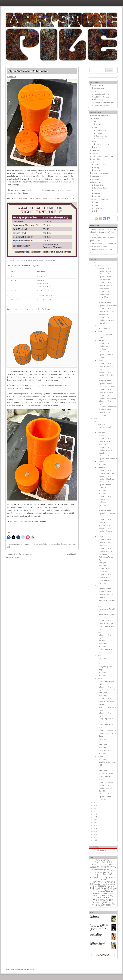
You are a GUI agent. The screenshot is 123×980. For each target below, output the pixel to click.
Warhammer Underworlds (99, 199)
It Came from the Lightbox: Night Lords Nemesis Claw (106, 311)
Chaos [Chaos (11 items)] (93, 868)
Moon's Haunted (105, 589)
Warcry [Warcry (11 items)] (111, 896)
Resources (93, 91)
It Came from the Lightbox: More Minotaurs (105, 346)
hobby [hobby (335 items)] (102, 877)
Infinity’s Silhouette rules (53, 173)
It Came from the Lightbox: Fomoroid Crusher (106, 355)
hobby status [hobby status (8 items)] (112, 877)
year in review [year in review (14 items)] (106, 906)
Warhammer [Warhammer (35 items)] (103, 898)
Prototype (102, 563)
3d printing (48, 544)
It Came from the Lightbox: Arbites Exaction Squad (105, 277)
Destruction (96, 127)
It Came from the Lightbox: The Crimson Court (107, 514)
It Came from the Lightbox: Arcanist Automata (105, 797)
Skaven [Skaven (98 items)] (110, 891)
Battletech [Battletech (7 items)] (104, 866)
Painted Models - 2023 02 (108, 730)
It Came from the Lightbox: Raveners (103, 229)
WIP (100, 661)
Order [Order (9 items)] (108, 886)
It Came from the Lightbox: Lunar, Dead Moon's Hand (106, 320)
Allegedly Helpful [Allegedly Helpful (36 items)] (103, 862)
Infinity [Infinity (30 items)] (103, 879)
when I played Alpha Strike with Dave (42, 170)
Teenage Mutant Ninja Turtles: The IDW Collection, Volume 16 (99, 927)
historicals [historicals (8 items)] (94, 877)
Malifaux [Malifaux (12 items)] (113, 884)
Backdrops (102, 436)
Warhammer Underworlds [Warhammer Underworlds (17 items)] (103, 902)
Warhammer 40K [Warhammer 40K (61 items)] (103, 900)
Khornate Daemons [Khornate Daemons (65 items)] (103, 882)
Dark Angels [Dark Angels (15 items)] (100, 868)
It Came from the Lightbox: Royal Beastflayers (105, 441)
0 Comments (11, 77)
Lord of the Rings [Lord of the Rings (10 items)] (104, 884)
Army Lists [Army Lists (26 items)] (97, 864)
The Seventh (95, 916)
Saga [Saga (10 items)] (94, 892)
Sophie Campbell (96, 930)
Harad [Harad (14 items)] (111, 874)
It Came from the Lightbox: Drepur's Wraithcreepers (105, 531)
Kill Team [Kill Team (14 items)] (94, 884)
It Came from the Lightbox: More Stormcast (105, 412)
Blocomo (31, 969)
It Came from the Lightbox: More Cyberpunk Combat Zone (108, 404)
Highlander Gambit (97, 943)
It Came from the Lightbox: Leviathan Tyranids (106, 594)
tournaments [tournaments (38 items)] (100, 895)
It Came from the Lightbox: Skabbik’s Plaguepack (105, 542)
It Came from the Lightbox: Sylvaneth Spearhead (106, 375)
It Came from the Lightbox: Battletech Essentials (106, 450)
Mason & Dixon (96, 934)
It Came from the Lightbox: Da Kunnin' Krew (106, 366)
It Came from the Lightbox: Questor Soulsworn (105, 499)
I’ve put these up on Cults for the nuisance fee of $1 (28, 521)
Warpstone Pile (30, 544)
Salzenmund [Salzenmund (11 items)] (100, 892)
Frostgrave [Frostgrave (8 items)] (112, 870)
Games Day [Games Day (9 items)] (98, 872)
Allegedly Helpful (58, 544)
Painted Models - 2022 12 (108, 782)
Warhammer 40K (95, 182)
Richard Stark (95, 917)
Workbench (73, 554)
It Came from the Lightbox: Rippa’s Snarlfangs (105, 485)
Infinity (92, 162)
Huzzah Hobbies (100, 850)
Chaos (94, 121)
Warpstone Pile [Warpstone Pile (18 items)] (109, 904)
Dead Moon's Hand (106, 329)
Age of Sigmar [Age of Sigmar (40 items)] (103, 860)
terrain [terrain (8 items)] (111, 894)
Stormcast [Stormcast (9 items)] (97, 893)
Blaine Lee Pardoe (97, 944)
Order (94, 142)
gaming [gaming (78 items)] (107, 872)
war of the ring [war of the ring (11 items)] (97, 904)
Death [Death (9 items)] (114, 868)
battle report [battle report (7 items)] (96, 866)
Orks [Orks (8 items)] (112, 886)
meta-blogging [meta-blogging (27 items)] (99, 886)
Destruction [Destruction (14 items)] (96, 870)
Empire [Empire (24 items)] (105, 870)
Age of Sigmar (94, 119)
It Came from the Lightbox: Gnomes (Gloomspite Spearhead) (107, 384)
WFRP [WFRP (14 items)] (97, 906)
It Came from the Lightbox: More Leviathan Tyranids (105, 577)
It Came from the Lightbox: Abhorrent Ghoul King (106, 788)
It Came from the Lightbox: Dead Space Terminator (106, 701)
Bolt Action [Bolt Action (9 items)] (111, 866)
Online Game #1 (104, 750)
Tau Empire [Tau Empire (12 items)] (104, 893)
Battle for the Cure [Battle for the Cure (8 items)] (108, 864)
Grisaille (101, 664)
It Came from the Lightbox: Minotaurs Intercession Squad (106, 638)
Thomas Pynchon (96, 935)
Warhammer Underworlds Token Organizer (106, 557)
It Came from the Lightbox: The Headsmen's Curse (105, 522)
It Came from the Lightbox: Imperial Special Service (105, 285)
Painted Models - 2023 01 (108, 733)
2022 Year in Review (106, 774)
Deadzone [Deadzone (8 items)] (108, 868)
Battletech (69, 544)
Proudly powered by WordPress (16, 969)
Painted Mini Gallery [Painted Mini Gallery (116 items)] (103, 888)
